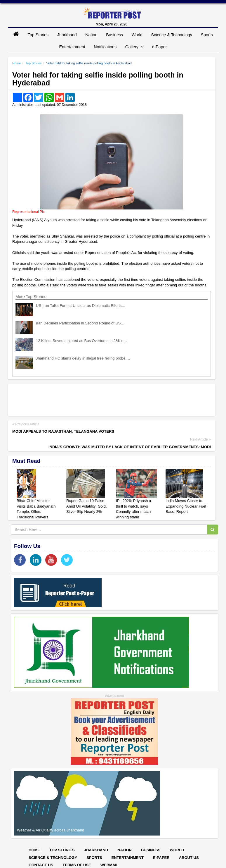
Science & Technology (172, 35)
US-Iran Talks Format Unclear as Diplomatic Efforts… (81, 306)
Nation (91, 35)
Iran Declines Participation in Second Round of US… (80, 323)
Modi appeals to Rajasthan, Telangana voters (63, 431)
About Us (189, 858)
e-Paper (160, 47)
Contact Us (41, 865)
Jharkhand (67, 35)
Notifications (105, 47)
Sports (207, 35)
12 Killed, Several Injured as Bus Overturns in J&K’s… (81, 341)
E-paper (161, 858)
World (137, 35)
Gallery (134, 47)
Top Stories (38, 35)
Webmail (109, 865)
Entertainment (72, 47)
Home (16, 63)
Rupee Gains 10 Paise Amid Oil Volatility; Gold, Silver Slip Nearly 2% (87, 506)
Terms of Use (77, 865)
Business (114, 35)
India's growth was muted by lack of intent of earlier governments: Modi (130, 447)
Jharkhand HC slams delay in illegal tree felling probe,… (83, 358)
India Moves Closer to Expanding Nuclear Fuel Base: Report (186, 506)
